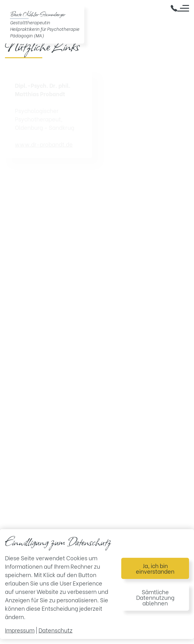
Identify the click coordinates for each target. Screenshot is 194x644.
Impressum (20, 630)
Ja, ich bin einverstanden (155, 568)
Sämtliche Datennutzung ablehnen (155, 597)
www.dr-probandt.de (44, 144)
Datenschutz (55, 630)
